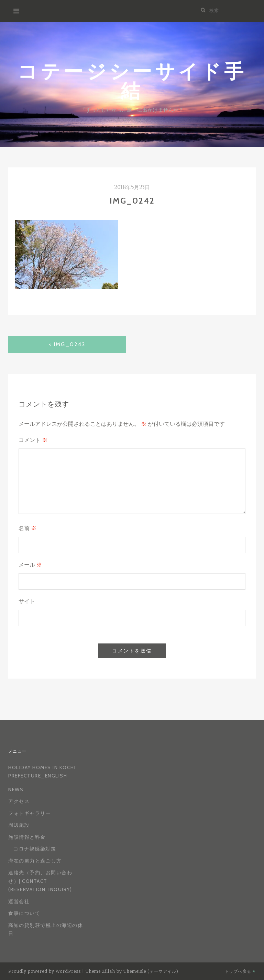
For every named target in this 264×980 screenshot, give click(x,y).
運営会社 (19, 901)
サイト (27, 601)
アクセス (19, 801)
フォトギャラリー (30, 813)
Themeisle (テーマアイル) (151, 971)
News (16, 790)
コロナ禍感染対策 (35, 849)
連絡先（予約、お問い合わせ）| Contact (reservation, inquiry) (40, 881)
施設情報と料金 (27, 837)
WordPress (68, 971)
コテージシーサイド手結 (132, 80)
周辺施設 (19, 825)
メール (30, 565)
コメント (33, 440)
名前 (27, 528)
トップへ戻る (240, 971)
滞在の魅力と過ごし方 (35, 861)
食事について (24, 913)
